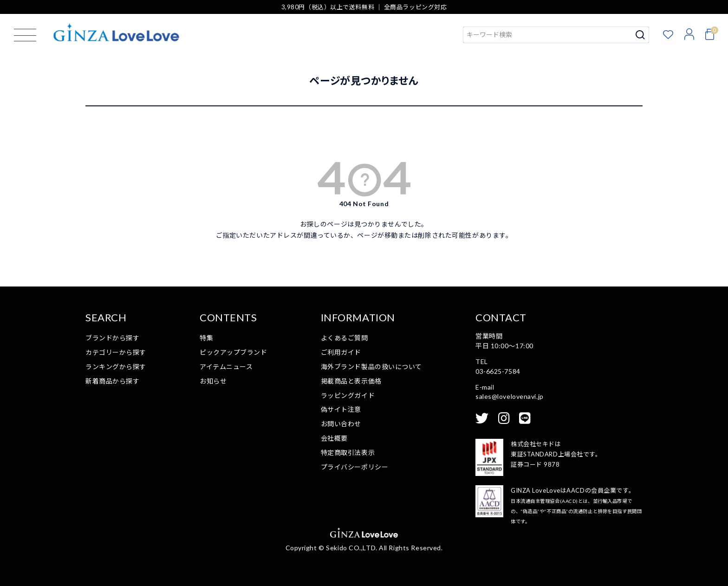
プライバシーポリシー (355, 467)
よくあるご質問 (344, 338)
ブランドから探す (112, 338)
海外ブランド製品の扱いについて (371, 367)
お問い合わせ (341, 424)
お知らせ (213, 381)
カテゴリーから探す (116, 352)
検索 (640, 35)
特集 (206, 338)
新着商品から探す (112, 381)
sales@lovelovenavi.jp (510, 396)
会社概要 (334, 438)
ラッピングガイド (348, 395)
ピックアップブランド (234, 352)
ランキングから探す (116, 367)
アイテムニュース (226, 367)
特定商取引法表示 (348, 453)
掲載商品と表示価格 (351, 381)
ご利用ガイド (341, 352)
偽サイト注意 (341, 409)
